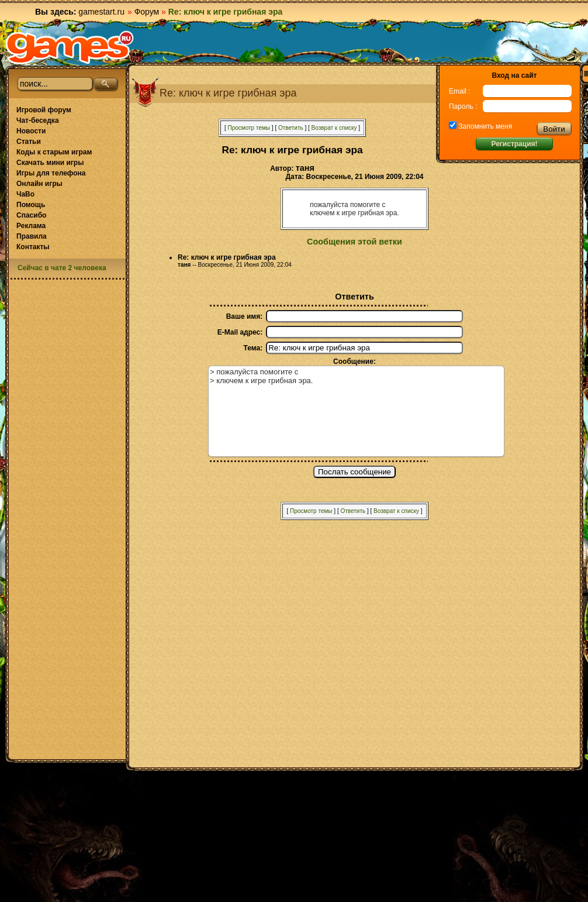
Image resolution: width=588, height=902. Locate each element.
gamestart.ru (101, 12)
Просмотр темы (249, 128)
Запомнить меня (484, 126)
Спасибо (31, 215)
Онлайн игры (39, 184)
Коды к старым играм (54, 152)
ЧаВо (25, 194)
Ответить (291, 128)
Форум (147, 12)
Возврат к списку (334, 128)
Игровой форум (44, 110)
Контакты (33, 247)
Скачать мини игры (50, 163)
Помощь (31, 205)
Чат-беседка (38, 121)
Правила (32, 236)
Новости (31, 131)
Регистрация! (514, 144)
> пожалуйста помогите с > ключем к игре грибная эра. (356, 411)
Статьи (29, 142)
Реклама (31, 226)
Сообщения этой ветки (354, 242)
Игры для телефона (51, 173)
